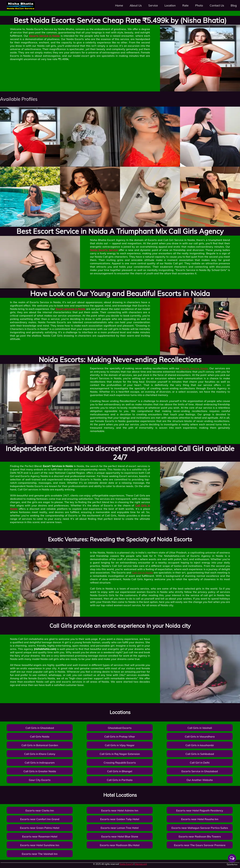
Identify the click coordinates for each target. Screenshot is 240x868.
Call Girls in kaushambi (200, 745)
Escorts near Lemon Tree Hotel (120, 828)
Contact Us (217, 5)
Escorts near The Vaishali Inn (40, 854)
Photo (199, 5)
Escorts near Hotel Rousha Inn (200, 819)
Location (170, 5)
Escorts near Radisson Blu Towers (200, 836)
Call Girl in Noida (142, 572)
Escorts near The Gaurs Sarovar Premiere (200, 845)
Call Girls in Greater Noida (40, 771)
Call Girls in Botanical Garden (40, 745)
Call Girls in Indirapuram (40, 763)
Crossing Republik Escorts (120, 763)
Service (153, 5)
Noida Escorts (126, 864)
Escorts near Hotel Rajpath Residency (200, 810)
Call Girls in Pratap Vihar (120, 737)
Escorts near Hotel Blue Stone (120, 836)
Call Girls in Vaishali (200, 728)
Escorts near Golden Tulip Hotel (120, 819)
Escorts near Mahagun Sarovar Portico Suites (200, 828)
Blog (234, 5)
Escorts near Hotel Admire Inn (120, 810)
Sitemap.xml (141, 864)
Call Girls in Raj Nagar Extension (120, 754)
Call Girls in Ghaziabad (40, 728)
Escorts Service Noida (194, 368)
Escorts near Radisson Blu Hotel (120, 845)
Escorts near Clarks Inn (40, 810)
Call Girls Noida (40, 737)
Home (119, 5)
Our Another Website (200, 780)
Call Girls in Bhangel (120, 771)
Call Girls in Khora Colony (40, 754)
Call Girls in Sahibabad (200, 754)
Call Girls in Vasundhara (200, 737)
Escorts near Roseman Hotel (40, 836)
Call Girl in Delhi (200, 763)
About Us (136, 5)
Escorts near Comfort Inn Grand (40, 819)
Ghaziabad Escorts (120, 728)
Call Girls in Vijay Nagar (120, 745)
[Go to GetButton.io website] (232, 865)
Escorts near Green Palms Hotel (40, 828)
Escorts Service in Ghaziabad (200, 771)
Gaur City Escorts (40, 780)
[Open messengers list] (232, 858)
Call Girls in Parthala (120, 780)
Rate (185, 5)
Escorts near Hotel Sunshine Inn (40, 845)
